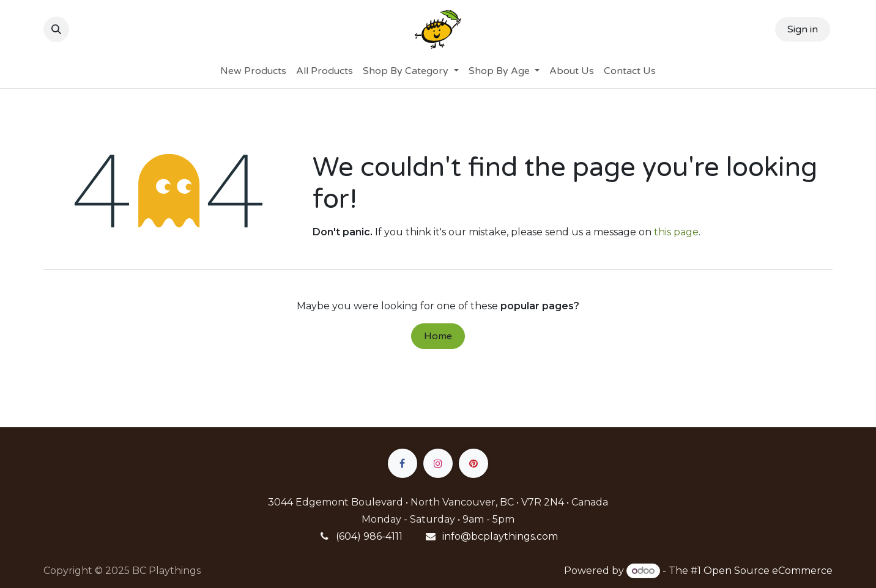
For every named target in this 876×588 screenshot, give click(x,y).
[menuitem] (253, 71)
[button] (56, 29)
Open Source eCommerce (768, 571)
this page (676, 232)
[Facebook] (403, 463)
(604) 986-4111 (369, 536)
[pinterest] (473, 463)
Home (438, 336)
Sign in (803, 29)
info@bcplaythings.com (500, 536)
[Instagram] (438, 463)
